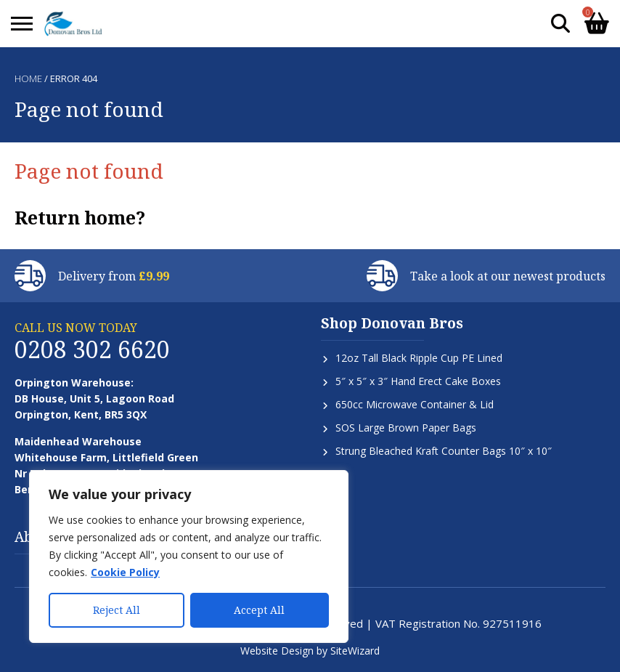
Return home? (80, 217)
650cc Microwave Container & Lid (415, 404)
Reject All (117, 610)
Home (28, 78)
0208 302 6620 (92, 349)
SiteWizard (355, 651)
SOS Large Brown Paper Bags (406, 428)
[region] (189, 556)
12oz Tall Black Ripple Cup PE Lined (419, 358)
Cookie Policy (125, 572)
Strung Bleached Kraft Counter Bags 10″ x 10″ (444, 451)
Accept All (259, 610)
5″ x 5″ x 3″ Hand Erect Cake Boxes (418, 381)
